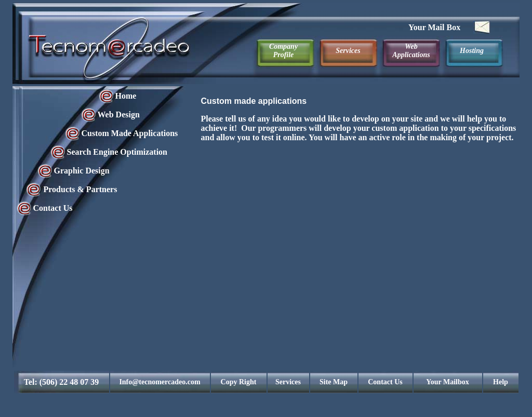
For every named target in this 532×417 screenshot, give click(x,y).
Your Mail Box (434, 27)
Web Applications (411, 51)
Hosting (472, 51)
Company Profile (283, 51)
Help (501, 382)
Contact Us (53, 208)
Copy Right (239, 382)
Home (126, 96)
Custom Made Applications (130, 133)
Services (348, 51)
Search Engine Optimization (117, 152)
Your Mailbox (448, 382)
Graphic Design (82, 171)
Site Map (334, 382)
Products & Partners (81, 189)
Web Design (119, 115)
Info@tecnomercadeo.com (159, 382)
